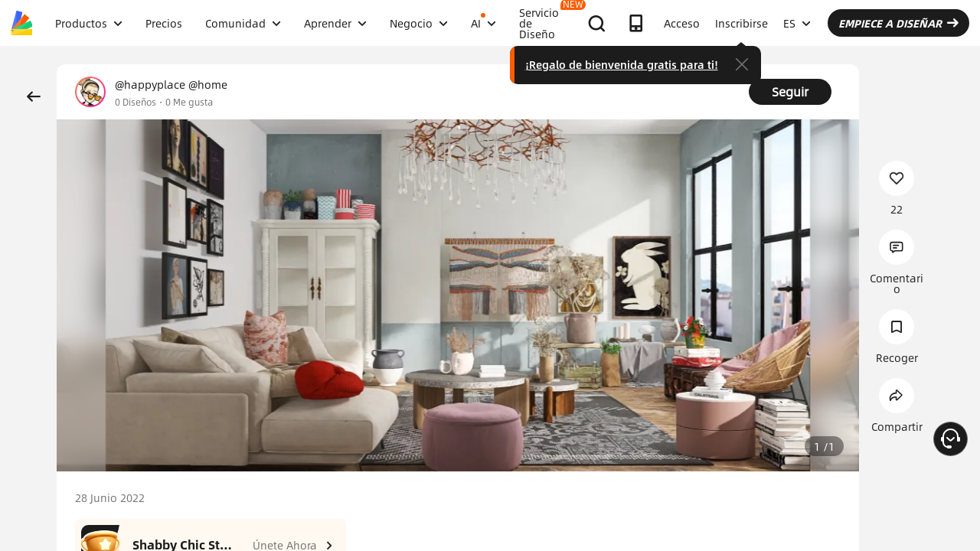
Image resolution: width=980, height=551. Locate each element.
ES (797, 23)
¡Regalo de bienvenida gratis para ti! (622, 64)
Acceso (682, 23)
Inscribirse (742, 23)
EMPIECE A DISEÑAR (898, 23)
